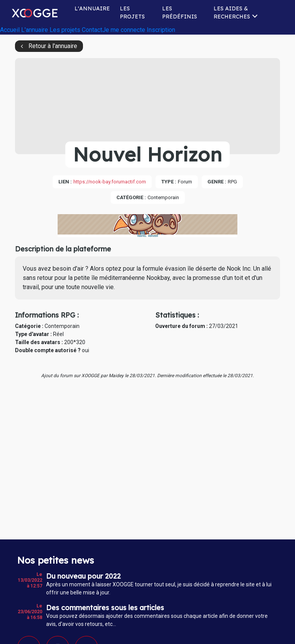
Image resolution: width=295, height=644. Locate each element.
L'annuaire (92, 8)
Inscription (161, 30)
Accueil (10, 30)
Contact (92, 30)
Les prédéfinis (180, 12)
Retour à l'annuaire (53, 46)
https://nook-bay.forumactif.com (110, 182)
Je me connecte (124, 30)
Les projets (132, 12)
